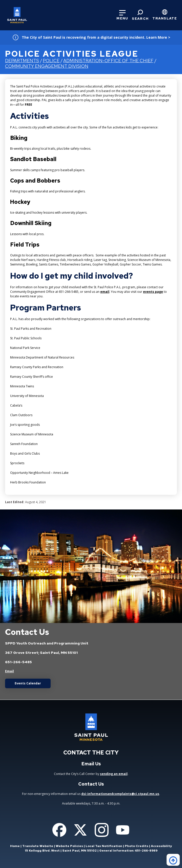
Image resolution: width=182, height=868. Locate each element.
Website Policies (69, 846)
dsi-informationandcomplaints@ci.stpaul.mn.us (120, 794)
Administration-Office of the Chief (108, 61)
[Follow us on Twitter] (80, 830)
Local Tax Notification (104, 846)
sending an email (114, 774)
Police (51, 61)
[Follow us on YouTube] (123, 830)
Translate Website (38, 846)
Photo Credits (137, 846)
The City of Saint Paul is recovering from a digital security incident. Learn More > (96, 37)
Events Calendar (28, 683)
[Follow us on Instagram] (102, 830)
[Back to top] (173, 860)
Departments (22, 61)
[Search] (140, 15)
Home (15, 846)
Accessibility (161, 846)
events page (153, 292)
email (105, 292)
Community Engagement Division (47, 66)
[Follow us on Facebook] (59, 830)
